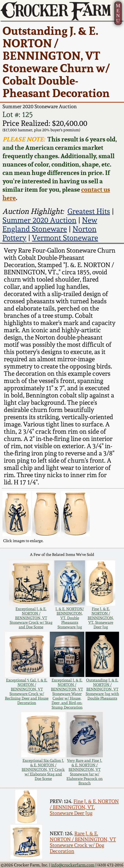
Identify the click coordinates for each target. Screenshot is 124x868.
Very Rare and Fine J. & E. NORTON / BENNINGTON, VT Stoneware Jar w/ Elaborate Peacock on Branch (85, 772)
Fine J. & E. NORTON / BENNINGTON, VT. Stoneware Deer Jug (101, 618)
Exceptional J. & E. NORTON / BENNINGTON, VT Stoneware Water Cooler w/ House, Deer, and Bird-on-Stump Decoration (67, 694)
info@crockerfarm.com (73, 865)
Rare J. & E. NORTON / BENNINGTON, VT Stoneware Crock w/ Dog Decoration (83, 842)
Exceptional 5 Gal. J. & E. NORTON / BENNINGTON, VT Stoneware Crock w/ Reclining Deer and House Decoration (27, 691)
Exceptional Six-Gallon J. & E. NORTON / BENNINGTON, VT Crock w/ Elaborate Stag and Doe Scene (43, 770)
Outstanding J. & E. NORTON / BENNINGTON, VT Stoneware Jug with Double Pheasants (102, 689)
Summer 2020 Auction (39, 220)
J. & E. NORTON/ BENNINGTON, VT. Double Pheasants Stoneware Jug (70, 618)
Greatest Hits (89, 211)
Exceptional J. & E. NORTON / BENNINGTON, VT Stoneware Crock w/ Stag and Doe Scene (31, 618)
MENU (118, 13)
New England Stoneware (50, 225)
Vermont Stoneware (65, 238)
